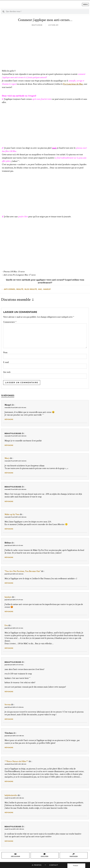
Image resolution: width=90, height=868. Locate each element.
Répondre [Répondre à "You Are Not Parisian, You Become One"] (9, 583)
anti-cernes (9, 289)
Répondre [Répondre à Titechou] (9, 747)
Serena (8, 705)
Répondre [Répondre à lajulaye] (9, 611)
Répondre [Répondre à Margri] (9, 419)
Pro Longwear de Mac (73, 84)
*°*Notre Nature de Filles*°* (16, 761)
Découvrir (15, 856)
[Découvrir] (15, 854)
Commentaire (10, 322)
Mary (7, 458)
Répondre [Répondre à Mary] (9, 473)
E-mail (6, 362)
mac (40, 289)
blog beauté (31, 289)
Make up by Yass (12, 514)
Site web (7, 372)
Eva (6, 625)
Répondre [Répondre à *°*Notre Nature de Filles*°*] (9, 781)
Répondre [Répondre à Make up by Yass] (9, 529)
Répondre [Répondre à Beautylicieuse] (9, 445)
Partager (74, 856)
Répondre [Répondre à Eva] (9, 648)
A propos (37, 865)
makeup (47, 289)
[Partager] (74, 854)
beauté (20, 289)
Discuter (45, 856)
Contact (54, 865)
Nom (5, 353)
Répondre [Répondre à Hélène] (9, 557)
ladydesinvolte (11, 795)
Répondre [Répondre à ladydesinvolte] (9, 812)
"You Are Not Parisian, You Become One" (23, 571)
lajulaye (8, 597)
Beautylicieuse (13, 433)
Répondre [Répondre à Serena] (9, 719)
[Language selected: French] (76, 866)
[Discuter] (45, 854)
